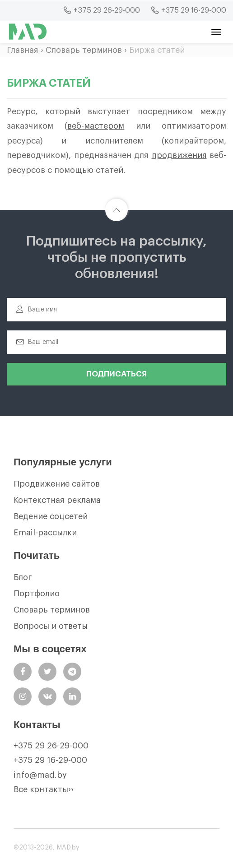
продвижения (179, 155)
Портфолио (37, 594)
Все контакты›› (44, 789)
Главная (23, 50)
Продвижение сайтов (57, 484)
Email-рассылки (45, 533)
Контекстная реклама (57, 500)
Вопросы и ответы (51, 626)
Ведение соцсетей (51, 516)
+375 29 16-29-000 (50, 760)
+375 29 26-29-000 (51, 746)
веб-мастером (96, 126)
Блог (23, 577)
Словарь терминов (84, 50)
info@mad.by (40, 775)
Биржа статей (157, 50)
